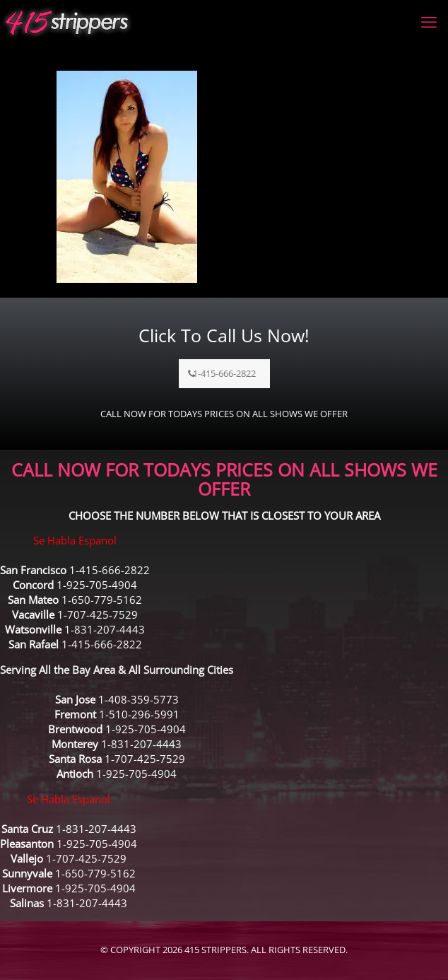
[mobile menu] (429, 21)
